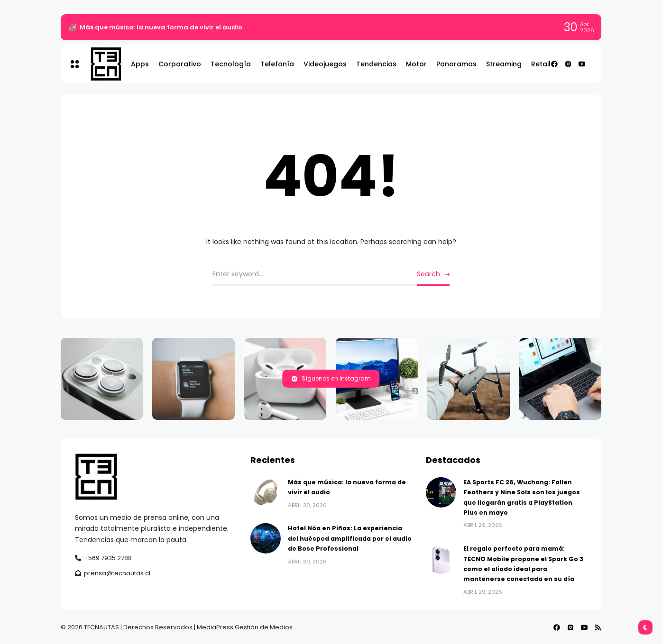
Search (428, 274)
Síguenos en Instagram (331, 378)
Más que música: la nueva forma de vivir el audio (161, 27)
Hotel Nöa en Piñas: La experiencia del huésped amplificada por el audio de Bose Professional (350, 538)
